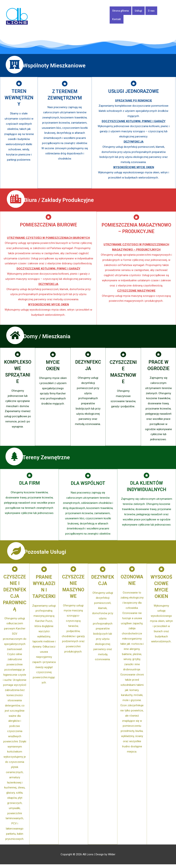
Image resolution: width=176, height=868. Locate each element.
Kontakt (117, 19)
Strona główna (121, 11)
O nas (151, 11)
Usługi (138, 11)
